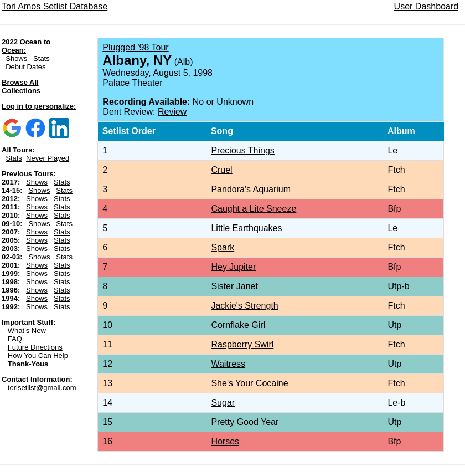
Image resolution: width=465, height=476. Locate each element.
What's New (27, 331)
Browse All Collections (21, 86)
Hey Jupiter (233, 267)
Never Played (48, 158)
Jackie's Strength (244, 306)
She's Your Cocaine (249, 383)
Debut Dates (25, 67)
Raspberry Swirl (242, 344)
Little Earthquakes (246, 228)
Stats (42, 58)
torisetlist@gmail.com (42, 388)
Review (172, 112)
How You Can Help (38, 355)
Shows (16, 58)
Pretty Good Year (245, 422)
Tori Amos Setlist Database (55, 6)
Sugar (223, 403)
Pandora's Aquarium (251, 189)
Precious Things (242, 150)
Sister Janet (234, 286)
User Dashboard (427, 6)
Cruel (221, 170)
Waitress (228, 364)
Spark (223, 247)
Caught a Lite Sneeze (254, 209)
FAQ (15, 339)
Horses (225, 441)
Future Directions (35, 347)
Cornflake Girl (238, 325)
